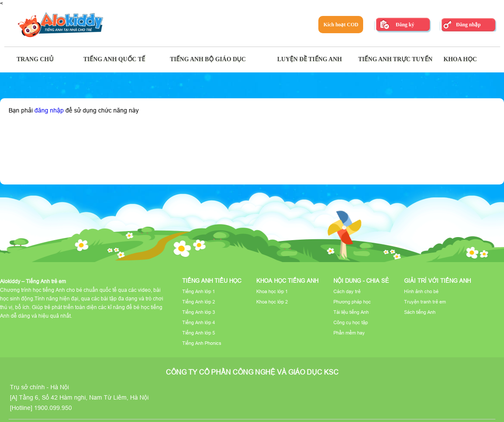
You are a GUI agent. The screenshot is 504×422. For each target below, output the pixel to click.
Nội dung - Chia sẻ (361, 281)
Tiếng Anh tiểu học (212, 281)
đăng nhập (49, 110)
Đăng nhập (468, 25)
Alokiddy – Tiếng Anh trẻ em (33, 281)
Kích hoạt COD (341, 25)
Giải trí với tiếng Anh (437, 281)
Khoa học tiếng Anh (287, 281)
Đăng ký (405, 25)
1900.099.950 (53, 408)
